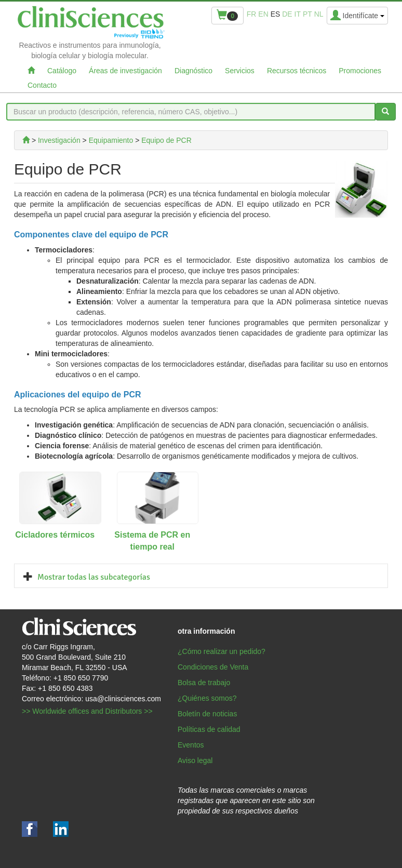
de (287, 14)
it (298, 14)
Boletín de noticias (207, 714)
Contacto (42, 85)
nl (319, 14)
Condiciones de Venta (213, 667)
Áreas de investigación (125, 71)
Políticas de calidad (209, 729)
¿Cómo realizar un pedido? (222, 651)
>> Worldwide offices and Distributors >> (87, 711)
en (263, 14)
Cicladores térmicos (55, 535)
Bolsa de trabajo (204, 683)
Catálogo (62, 71)
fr (252, 14)
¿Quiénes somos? (207, 698)
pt (307, 14)
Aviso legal (195, 760)
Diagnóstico (193, 71)
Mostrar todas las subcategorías (94, 577)
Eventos (191, 745)
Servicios (240, 71)
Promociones (360, 71)
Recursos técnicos (297, 71)
